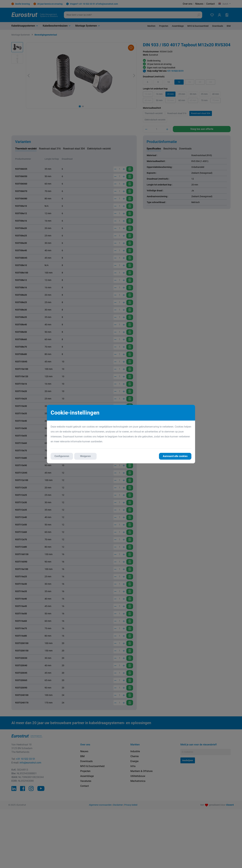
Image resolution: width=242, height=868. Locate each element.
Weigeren (85, 456)
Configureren (62, 456)
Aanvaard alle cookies (175, 456)
